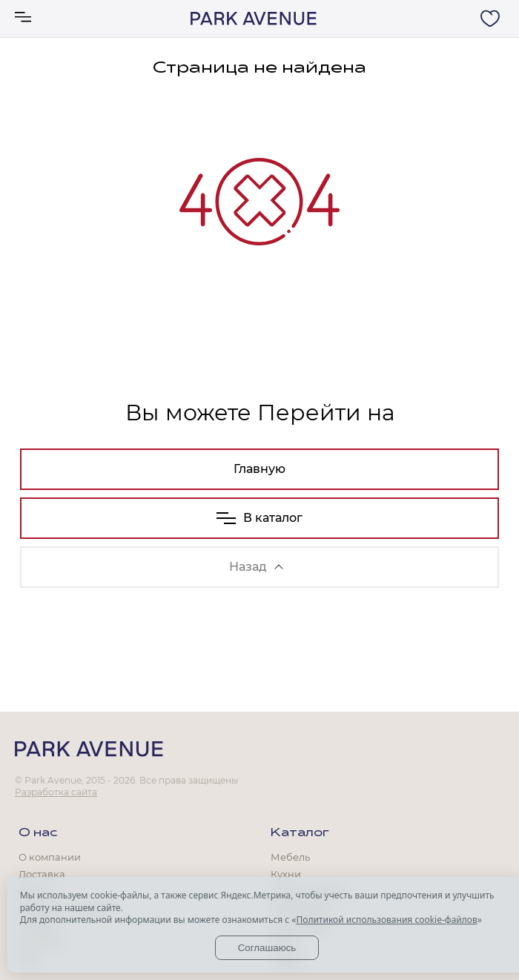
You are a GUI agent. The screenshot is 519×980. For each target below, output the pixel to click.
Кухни (286, 874)
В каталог (259, 518)
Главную (259, 469)
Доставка (42, 874)
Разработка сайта (56, 792)
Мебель (290, 857)
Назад (256, 567)
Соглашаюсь (267, 948)
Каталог (300, 833)
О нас (38, 833)
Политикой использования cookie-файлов (386, 920)
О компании (50, 857)
